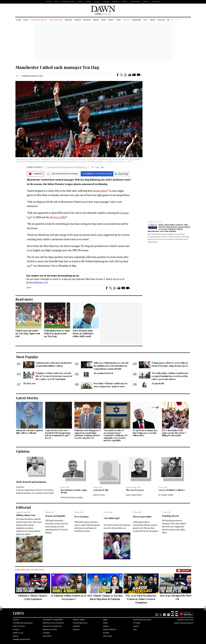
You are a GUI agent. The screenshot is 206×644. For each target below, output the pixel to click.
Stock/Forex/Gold (80, 623)
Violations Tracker (39, 20)
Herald (88, 2)
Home (19, 20)
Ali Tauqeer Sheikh (166, 495)
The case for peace (135, 490)
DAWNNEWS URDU (68, 2)
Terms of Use (18, 633)
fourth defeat (100, 191)
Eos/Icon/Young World (142, 620)
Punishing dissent (170, 516)
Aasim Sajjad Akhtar (134, 495)
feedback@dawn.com (37, 283)
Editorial (23, 507)
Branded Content (155, 222)
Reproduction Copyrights (54, 623)
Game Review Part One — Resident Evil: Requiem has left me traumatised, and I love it (58, 434)
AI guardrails (158, 383)
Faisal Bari (20, 487)
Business (87, 20)
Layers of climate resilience (172, 490)
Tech (145, 20)
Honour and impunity (55, 516)
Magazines (137, 20)
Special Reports (110, 630)
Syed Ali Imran (99, 495)
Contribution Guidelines (23, 623)
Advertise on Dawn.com (52, 626)
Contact (16, 620)
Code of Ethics (19, 626)
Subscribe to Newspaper (53, 620)
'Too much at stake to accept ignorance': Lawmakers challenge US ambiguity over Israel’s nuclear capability (116, 435)
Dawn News (108, 636)
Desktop (76, 630)
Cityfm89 (137, 623)
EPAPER (49, 2)
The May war (29, 383)
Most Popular (27, 357)
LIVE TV (56, 2)
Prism (104, 20)
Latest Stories (27, 398)
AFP (17, 76)
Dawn (105, 620)
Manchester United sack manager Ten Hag (57, 67)
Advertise (116, 2)
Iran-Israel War (56, 20)
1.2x (97, 167)
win (29, 266)
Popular (161, 20)
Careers (146, 2)
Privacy (16, 636)
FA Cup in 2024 (58, 217)
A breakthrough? (112, 518)
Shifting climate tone (26, 515)
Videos (152, 20)
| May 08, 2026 (103, 14)
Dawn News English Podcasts (30, 570)
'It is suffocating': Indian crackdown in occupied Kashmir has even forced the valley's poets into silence (170, 376)
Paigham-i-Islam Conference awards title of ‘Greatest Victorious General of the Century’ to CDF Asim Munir (54, 376)
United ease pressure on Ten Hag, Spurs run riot (28, 333)
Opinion (78, 20)
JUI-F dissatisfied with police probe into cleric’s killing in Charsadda (174, 433)
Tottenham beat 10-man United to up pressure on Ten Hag (57, 333)
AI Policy (16, 630)
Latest (26, 20)
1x (92, 167)
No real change (82, 517)
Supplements (135, 2)
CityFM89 (106, 2)
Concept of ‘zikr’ (101, 490)
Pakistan (68, 20)
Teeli (135, 630)
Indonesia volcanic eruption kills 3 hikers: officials (29, 432)
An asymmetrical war (104, 373)
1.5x (102, 167)
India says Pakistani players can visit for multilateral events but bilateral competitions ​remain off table (111, 366)
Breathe (127, 20)
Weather (76, 626)
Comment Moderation (21, 639)
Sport (118, 20)
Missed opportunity (142, 517)
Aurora (97, 2)
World (111, 20)
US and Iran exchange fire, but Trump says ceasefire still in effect (145, 433)
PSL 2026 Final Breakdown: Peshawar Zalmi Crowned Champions (141, 599)
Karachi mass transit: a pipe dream (74, 491)
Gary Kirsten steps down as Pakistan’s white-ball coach (83, 333)
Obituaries (156, 2)
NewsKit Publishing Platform (184, 623)
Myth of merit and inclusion (31, 482)
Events (125, 2)
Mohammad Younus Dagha (72, 497)
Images (80, 2)
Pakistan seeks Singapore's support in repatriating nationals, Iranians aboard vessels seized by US (88, 434)
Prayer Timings (79, 620)
